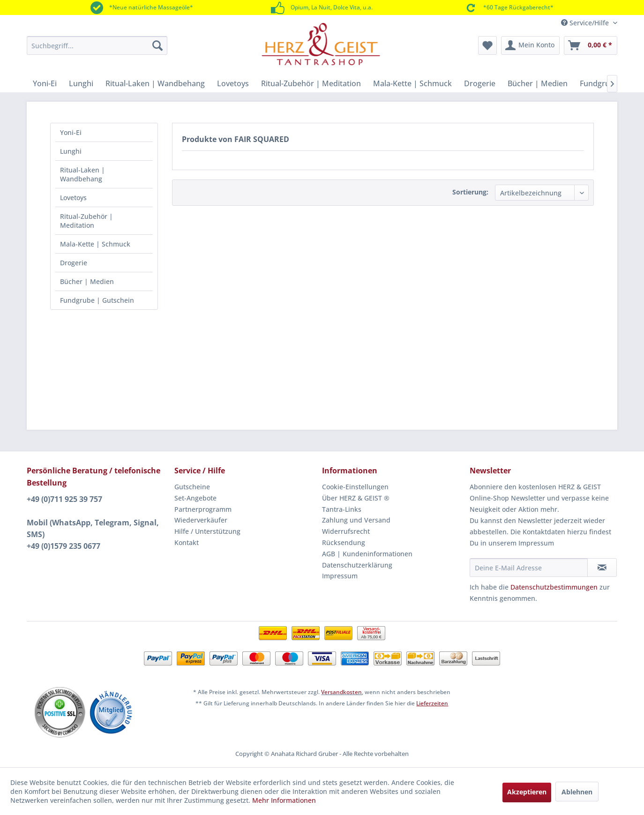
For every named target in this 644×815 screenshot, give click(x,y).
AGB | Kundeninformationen (367, 554)
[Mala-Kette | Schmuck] (412, 83)
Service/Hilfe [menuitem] (586, 23)
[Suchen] (157, 45)
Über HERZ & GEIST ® (356, 498)
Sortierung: (470, 192)
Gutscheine (192, 487)
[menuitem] (97, 45)
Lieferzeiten (432, 703)
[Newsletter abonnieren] (602, 568)
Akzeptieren (527, 792)
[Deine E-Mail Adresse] (529, 568)
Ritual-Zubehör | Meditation (86, 221)
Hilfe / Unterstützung (207, 531)
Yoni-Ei (71, 132)
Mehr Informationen (284, 800)
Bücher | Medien (87, 281)
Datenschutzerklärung (357, 565)
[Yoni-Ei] (45, 83)
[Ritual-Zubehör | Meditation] (311, 83)
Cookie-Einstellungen (355, 487)
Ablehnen (577, 792)
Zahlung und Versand (356, 520)
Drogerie (74, 263)
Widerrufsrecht (346, 531)
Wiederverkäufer (201, 520)
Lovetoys (73, 198)
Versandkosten (341, 692)
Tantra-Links (342, 509)
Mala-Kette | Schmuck (95, 244)
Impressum (340, 576)
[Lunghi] (81, 83)
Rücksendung (344, 542)
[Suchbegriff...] (97, 45)
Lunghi (71, 151)
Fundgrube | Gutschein (97, 300)
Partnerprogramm (203, 509)
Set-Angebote (195, 498)
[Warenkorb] (591, 45)
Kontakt (187, 542)
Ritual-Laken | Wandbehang (82, 174)
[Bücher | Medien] (538, 83)
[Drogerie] (480, 83)
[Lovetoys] (233, 83)
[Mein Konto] (530, 45)
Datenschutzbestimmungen (554, 587)
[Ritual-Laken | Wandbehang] (155, 83)
